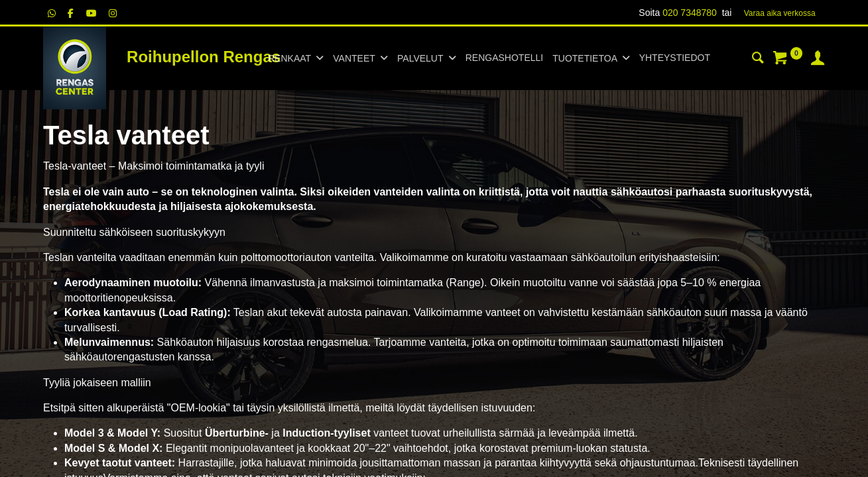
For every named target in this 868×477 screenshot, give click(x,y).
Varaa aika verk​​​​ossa (780, 13)
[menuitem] (504, 58)
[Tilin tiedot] (818, 60)
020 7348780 (690, 13)
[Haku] (758, 60)
